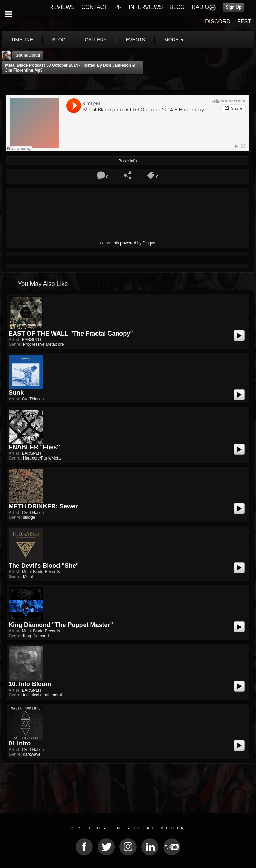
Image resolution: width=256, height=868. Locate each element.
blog (59, 40)
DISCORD (218, 21)
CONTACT (94, 7)
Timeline (22, 40)
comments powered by (128, 243)
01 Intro (20, 743)
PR (118, 7)
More (175, 40)
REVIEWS (62, 7)
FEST (244, 21)
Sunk (16, 393)
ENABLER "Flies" (34, 447)
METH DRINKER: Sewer (43, 506)
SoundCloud (28, 55)
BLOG (177, 7)
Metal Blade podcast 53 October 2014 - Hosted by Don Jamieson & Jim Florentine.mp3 (70, 68)
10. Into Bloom (30, 684)
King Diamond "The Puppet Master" (61, 625)
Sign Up (234, 7)
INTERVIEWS (146, 7)
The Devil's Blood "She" (44, 566)
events (136, 40)
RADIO (200, 7)
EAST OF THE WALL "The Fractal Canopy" (71, 334)
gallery (95, 40)
